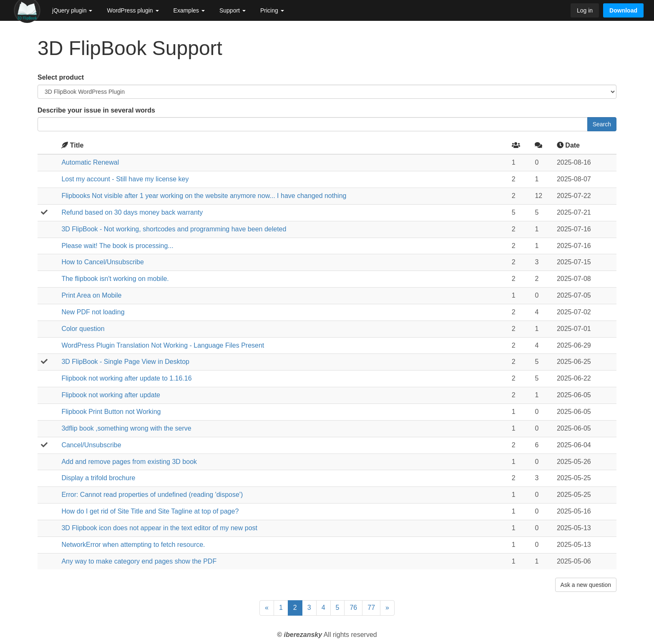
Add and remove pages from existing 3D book (129, 462)
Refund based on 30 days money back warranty (132, 212)
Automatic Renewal (90, 162)
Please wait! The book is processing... (117, 246)
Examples (189, 10)
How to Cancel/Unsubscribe (102, 262)
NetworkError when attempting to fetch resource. (133, 545)
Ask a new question (586, 585)
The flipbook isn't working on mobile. (115, 279)
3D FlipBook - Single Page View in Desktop (125, 362)
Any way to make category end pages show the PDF (139, 561)
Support (233, 10)
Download (623, 10)
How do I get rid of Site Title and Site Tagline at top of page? (150, 511)
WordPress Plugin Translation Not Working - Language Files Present (163, 345)
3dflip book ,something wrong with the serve (126, 428)
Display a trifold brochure (98, 478)
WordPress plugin (133, 10)
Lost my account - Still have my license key (125, 179)
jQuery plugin (72, 10)
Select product (61, 77)
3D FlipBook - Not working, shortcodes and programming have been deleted (174, 229)
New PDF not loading (93, 312)
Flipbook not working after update (111, 395)
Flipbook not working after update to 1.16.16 (126, 378)
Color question (83, 329)
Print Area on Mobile (91, 295)
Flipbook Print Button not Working (111, 412)
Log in (585, 10)
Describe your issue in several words (96, 110)
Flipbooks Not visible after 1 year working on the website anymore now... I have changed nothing (204, 196)
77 (371, 608)
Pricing (272, 10)
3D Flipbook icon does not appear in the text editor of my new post (159, 528)
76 (353, 608)
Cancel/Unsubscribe (91, 445)
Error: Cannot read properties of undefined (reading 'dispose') (152, 495)
